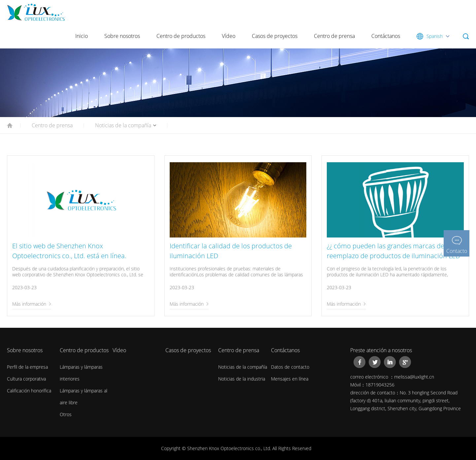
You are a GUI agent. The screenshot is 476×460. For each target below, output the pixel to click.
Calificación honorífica (29, 391)
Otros (66, 414)
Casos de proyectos (275, 36)
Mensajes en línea (290, 379)
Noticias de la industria (242, 379)
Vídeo (229, 36)
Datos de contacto (290, 367)
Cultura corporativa (26, 379)
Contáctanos (386, 36)
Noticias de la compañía (123, 125)
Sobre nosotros (122, 36)
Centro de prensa (334, 36)
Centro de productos (181, 36)
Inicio (82, 36)
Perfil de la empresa (27, 367)
